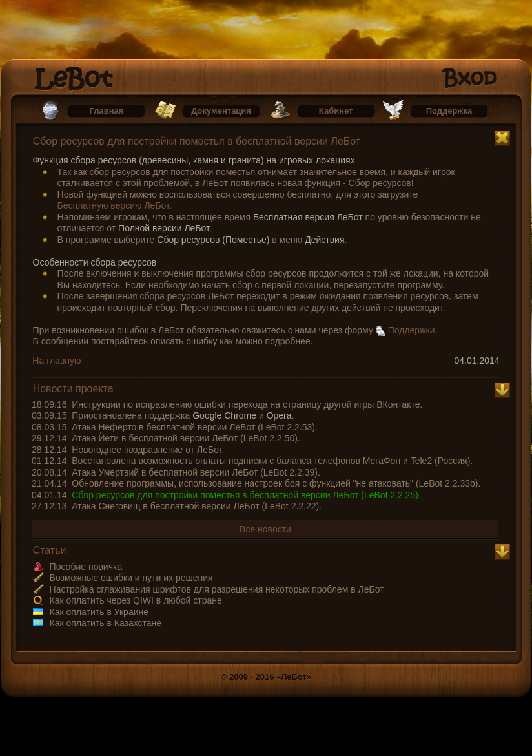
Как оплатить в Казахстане (106, 623)
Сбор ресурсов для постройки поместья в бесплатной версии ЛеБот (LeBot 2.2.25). (246, 495)
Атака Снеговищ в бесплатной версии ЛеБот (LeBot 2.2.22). (197, 506)
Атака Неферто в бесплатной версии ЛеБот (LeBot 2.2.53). (195, 427)
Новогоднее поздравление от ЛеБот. (148, 450)
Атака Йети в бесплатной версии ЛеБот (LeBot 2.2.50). (186, 438)
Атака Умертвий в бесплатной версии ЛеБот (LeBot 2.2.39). (196, 472)
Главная (107, 111)
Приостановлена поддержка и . (183, 415)
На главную (56, 361)
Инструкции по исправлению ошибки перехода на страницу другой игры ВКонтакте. (247, 404)
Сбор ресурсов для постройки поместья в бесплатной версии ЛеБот (197, 141)
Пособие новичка (86, 567)
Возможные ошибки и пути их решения (131, 578)
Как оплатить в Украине (99, 612)
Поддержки (412, 330)
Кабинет (336, 111)
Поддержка (449, 111)
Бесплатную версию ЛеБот (113, 205)
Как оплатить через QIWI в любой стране (136, 600)
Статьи (50, 550)
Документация (221, 111)
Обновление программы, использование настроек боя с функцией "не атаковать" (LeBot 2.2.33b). (276, 483)
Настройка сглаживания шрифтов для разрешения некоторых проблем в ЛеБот (217, 589)
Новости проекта (73, 389)
